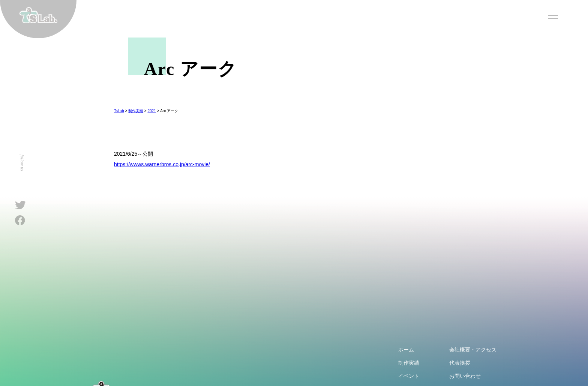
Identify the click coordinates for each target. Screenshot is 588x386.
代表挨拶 (460, 363)
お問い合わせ (465, 376)
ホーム (406, 350)
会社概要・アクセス (473, 350)
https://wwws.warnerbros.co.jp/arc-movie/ (162, 164)
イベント (409, 376)
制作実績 (409, 363)
